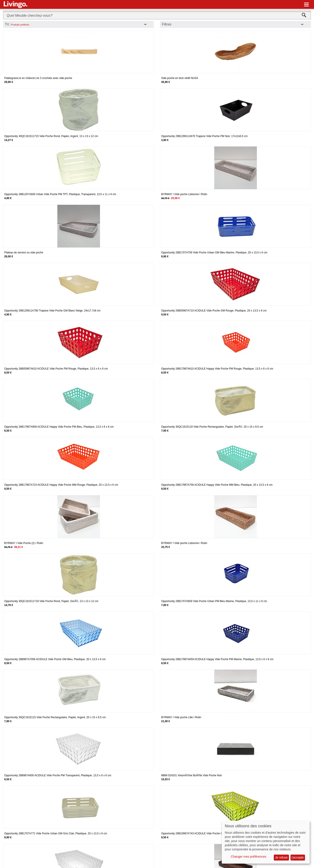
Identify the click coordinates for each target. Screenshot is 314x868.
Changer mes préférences (249, 857)
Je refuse (281, 857)
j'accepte (298, 857)
